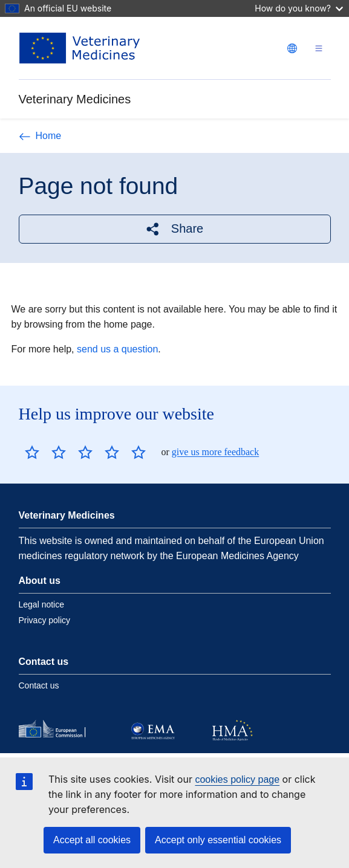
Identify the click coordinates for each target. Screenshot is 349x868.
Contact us (39, 685)
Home (40, 136)
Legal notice (42, 604)
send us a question (117, 349)
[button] (175, 229)
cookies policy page (237, 779)
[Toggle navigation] (319, 48)
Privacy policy (45, 620)
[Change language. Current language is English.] (292, 48)
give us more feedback (215, 452)
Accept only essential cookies (218, 840)
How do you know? (299, 8)
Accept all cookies (92, 840)
